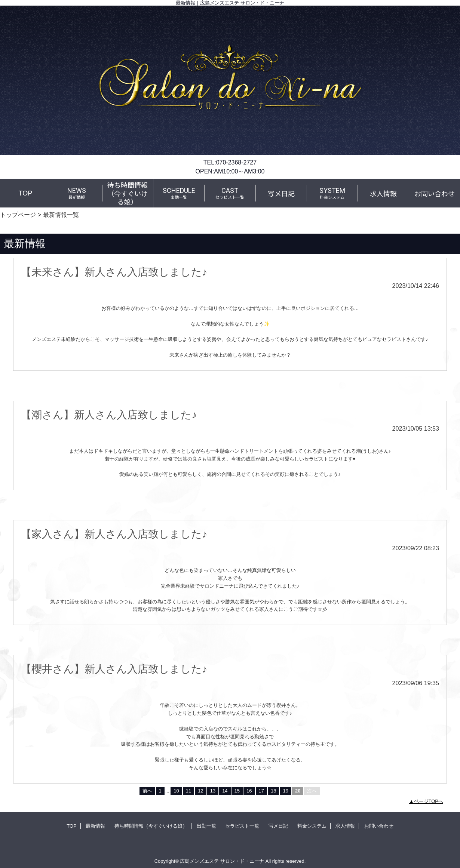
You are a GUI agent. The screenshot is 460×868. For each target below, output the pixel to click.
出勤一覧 (206, 826)
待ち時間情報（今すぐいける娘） (151, 826)
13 (213, 791)
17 (261, 791)
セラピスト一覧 (242, 826)
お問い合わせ (379, 826)
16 (249, 791)
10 (176, 791)
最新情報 (95, 826)
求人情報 (345, 826)
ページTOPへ (429, 801)
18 (273, 791)
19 (285, 791)
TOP (26, 193)
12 (200, 791)
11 (188, 791)
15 (237, 791)
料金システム (312, 826)
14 (225, 791)
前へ (147, 791)
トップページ (18, 215)
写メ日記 (278, 826)
